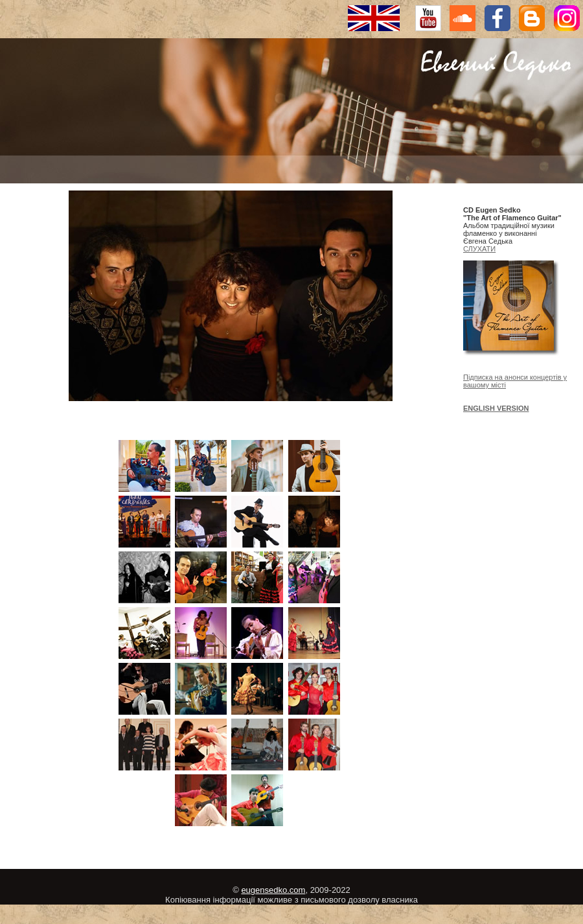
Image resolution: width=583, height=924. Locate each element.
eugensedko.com (273, 890)
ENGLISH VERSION (496, 408)
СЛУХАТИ (479, 249)
